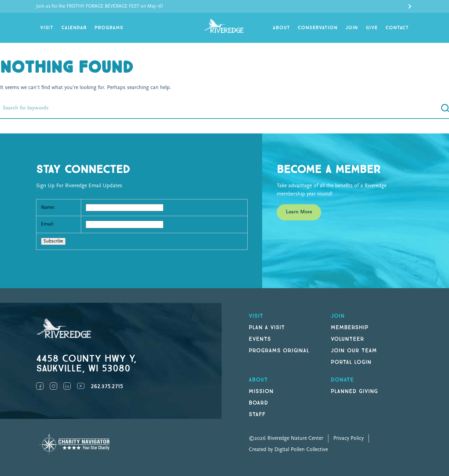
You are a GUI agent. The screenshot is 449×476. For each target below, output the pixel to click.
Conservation (318, 28)
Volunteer (348, 339)
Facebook (40, 386)
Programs (109, 28)
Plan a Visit (267, 328)
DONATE (342, 380)
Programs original (279, 351)
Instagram (53, 386)
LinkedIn (67, 386)
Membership (350, 328)
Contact (397, 28)
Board (259, 403)
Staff (257, 414)
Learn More (299, 212)
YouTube (81, 386)
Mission (261, 391)
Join (352, 28)
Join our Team (354, 351)
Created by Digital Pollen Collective (288, 450)
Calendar (74, 28)
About (281, 28)
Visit (47, 28)
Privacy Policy (348, 438)
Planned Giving (354, 391)
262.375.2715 (107, 386)
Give (372, 28)
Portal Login (351, 362)
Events (260, 339)
